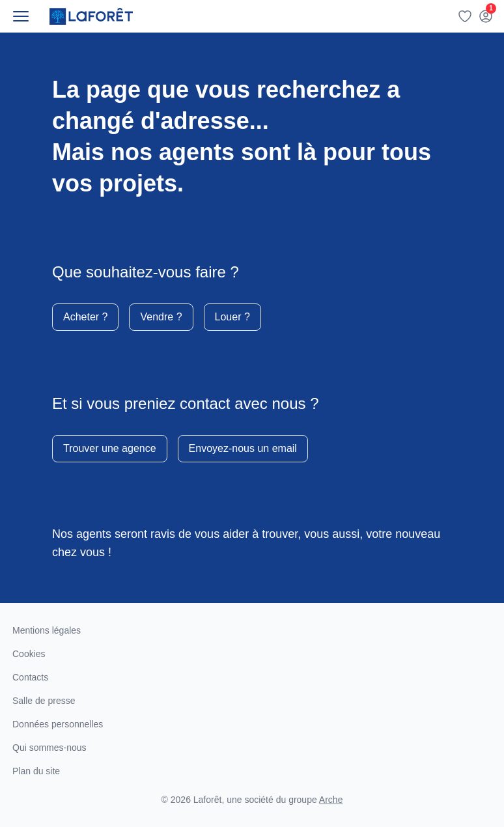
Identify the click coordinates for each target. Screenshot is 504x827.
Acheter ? (85, 317)
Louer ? (232, 317)
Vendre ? (161, 317)
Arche (331, 800)
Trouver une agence (110, 448)
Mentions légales (47, 630)
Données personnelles (58, 724)
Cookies (29, 654)
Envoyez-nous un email (243, 448)
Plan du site (36, 771)
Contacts (30, 677)
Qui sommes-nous (49, 748)
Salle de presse (44, 701)
